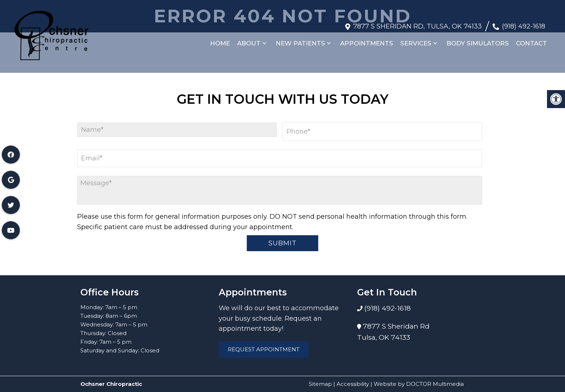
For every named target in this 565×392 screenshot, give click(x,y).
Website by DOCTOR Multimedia (419, 384)
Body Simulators (478, 40)
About (249, 40)
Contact (531, 40)
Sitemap (320, 384)
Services (416, 40)
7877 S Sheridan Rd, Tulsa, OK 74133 (417, 23)
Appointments (367, 40)
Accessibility (353, 384)
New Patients (300, 40)
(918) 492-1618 (524, 23)
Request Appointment (264, 349)
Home (220, 40)
